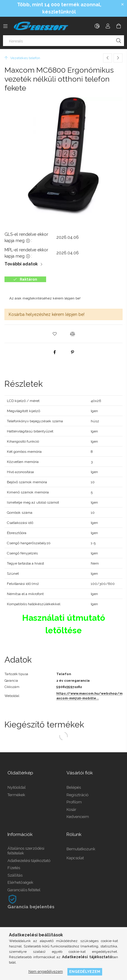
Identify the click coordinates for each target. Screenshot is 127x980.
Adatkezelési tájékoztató (29, 861)
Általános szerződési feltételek (26, 851)
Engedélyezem (85, 971)
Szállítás (15, 875)
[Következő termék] (118, 58)
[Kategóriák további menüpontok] (5, 26)
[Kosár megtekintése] (119, 26)
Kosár (71, 809)
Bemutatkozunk (81, 849)
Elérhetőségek (20, 882)
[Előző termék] (108, 58)
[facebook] (55, 352)
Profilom (74, 802)
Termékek (16, 795)
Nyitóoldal (17, 787)
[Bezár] (123, 4)
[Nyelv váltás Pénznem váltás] (97, 26)
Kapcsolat (75, 858)
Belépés (74, 787)
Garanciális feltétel (24, 890)
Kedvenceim (78, 817)
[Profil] (108, 26)
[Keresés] (63, 41)
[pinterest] (72, 352)
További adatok (21, 264)
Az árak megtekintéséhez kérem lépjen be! (45, 298)
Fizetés (14, 868)
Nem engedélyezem (46, 971)
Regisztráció (77, 795)
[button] (55, 334)
